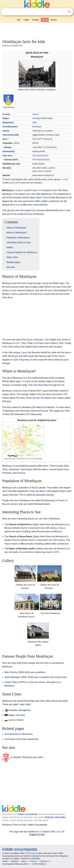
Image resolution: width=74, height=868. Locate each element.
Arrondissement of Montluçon (18, 734)
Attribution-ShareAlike (55, 817)
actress (42, 682)
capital (27, 210)
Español (54, 20)
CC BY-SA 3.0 (31, 853)
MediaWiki (36, 859)
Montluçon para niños (33, 757)
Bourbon (40, 340)
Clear (64, 12)
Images (26, 20)
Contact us (44, 861)
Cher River (62, 190)
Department (8, 122)
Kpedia (45, 20)
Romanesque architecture (50, 531)
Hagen (11, 715)
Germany (21, 715)
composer (45, 677)
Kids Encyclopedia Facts (13, 46)
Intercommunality (11, 135)
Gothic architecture (60, 544)
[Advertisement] (37, 30)
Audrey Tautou (11, 682)
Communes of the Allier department (21, 739)
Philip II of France (36, 343)
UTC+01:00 (38, 156)
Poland (20, 720)
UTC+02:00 (38, 160)
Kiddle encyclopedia (28, 814)
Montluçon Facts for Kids (14, 825)
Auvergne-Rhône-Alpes (43, 118)
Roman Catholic (12, 528)
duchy (30, 340)
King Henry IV (26, 360)
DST (15, 160)
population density (45, 495)
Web (19, 20)
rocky (53, 294)
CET (46, 156)
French (61, 500)
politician (41, 672)
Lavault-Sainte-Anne (59, 469)
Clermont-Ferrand (39, 411)
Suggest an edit (37, 835)
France (36, 114)
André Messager (12, 677)
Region (6, 118)
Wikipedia (63, 856)
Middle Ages (58, 283)
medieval (21, 214)
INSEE (6, 164)
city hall (36, 398)
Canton (6, 131)
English (53, 340)
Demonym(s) (9, 151)
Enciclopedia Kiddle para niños (15, 864)
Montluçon (37, 127)
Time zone (7, 156)
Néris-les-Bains (40, 469)
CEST (46, 160)
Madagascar (25, 710)
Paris (67, 411)
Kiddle (5, 861)
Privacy (33, 861)
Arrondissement (10, 127)
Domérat (21, 473)
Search (69, 12)
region (39, 197)
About (24, 861)
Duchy (30, 214)
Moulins (44, 205)
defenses (59, 360)
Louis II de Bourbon (31, 352)
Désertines (14, 469)
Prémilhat (7, 473)
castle (21, 294)
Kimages (36, 20)
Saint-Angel (26, 469)
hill (57, 294)
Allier (35, 122)
